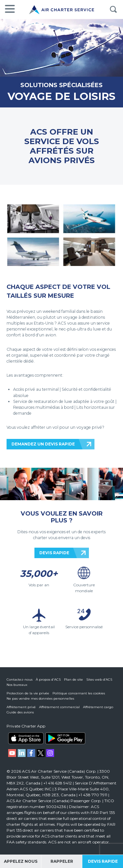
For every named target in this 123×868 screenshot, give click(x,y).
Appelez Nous (21, 861)
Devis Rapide (103, 861)
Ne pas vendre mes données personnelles (40, 698)
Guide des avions (20, 712)
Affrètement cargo (98, 707)
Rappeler (62, 861)
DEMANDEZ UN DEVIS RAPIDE (43, 444)
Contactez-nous (20, 679)
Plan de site (73, 679)
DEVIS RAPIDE (54, 553)
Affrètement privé (21, 707)
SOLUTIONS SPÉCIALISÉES (61, 85)
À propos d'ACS (48, 679)
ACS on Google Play (65, 738)
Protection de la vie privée (28, 693)
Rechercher (113, 9)
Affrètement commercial (59, 707)
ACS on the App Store (26, 738)
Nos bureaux (17, 685)
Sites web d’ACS (99, 679)
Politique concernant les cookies (79, 693)
